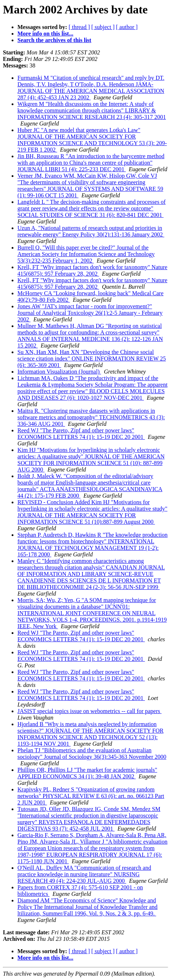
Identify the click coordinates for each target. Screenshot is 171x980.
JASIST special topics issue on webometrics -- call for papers (89, 711)
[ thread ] (79, 27)
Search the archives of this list (54, 40)
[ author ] (127, 27)
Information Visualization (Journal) (59, 372)
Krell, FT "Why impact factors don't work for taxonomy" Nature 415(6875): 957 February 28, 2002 (92, 270)
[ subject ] (103, 27)
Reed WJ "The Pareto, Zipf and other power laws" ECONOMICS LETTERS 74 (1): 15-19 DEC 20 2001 (81, 434)
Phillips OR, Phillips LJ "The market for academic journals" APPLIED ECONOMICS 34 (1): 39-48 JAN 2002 (87, 773)
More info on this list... (45, 34)
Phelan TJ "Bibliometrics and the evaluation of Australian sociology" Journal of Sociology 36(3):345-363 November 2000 (92, 753)
